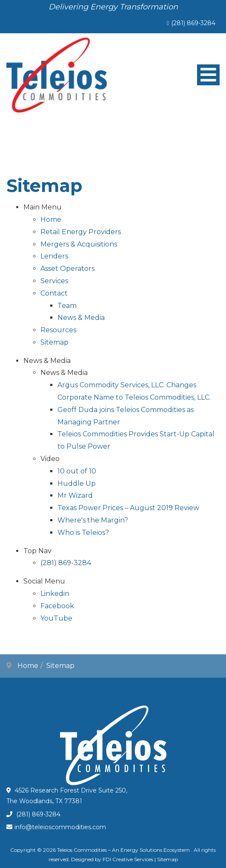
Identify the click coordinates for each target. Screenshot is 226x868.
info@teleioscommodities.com (60, 827)
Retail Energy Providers (81, 232)
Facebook (57, 606)
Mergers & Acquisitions (79, 244)
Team (67, 306)
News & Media (81, 318)
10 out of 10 (77, 471)
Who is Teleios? (83, 533)
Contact (54, 293)
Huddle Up (77, 483)
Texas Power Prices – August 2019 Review (128, 508)
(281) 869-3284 (193, 23)
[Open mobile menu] (208, 75)
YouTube (56, 618)
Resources (58, 330)
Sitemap (54, 342)
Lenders (54, 256)
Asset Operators (67, 269)
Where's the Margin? (93, 520)
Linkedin (55, 594)
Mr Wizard (75, 495)
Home (51, 219)
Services (54, 281)
